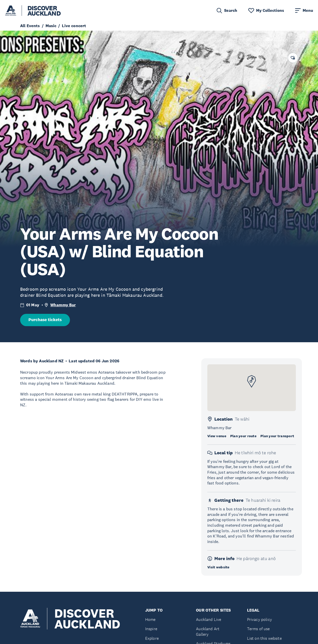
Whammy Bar (63, 305)
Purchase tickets (45, 320)
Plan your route (243, 436)
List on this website (264, 638)
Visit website (218, 567)
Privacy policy (260, 620)
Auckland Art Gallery (208, 632)
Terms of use (259, 629)
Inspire (151, 629)
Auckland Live (209, 620)
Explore (152, 638)
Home (150, 620)
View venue (217, 436)
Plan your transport (277, 436)
